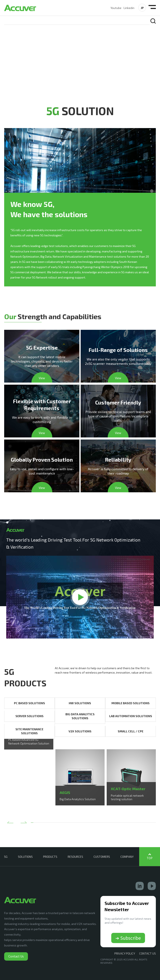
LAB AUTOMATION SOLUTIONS (131, 716)
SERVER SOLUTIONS (29, 716)
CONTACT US (147, 953)
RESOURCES (75, 857)
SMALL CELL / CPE (131, 731)
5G (6, 857)
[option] (29, 749)
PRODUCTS (50, 857)
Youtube (116, 8)
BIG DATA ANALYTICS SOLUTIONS (80, 716)
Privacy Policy (125, 953)
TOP (150, 858)
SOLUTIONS (25, 857)
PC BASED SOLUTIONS (29, 703)
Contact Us (16, 956)
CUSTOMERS (102, 857)
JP (142, 8)
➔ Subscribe (128, 938)
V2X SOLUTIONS (80, 731)
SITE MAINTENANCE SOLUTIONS (29, 731)
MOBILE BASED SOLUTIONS (131, 703)
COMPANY (127, 857)
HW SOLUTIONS (80, 703)
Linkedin (129, 8)
